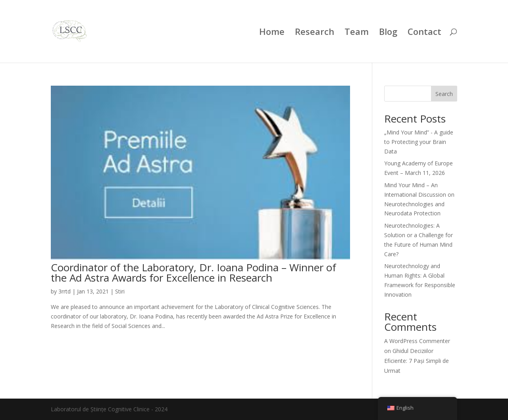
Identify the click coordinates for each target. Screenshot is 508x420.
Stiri (120, 291)
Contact (424, 33)
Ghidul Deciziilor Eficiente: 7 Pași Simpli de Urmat (417, 361)
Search (444, 94)
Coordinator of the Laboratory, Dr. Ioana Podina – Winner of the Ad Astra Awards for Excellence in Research (193, 272)
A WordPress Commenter (417, 341)
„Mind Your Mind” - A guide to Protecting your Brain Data (419, 142)
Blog (388, 33)
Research (315, 33)
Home (272, 33)
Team (357, 33)
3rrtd (64, 291)
